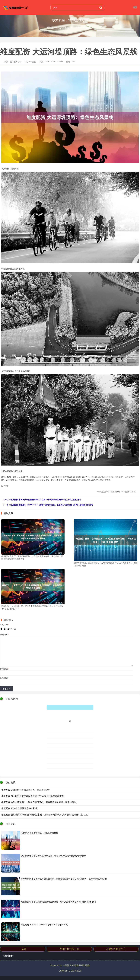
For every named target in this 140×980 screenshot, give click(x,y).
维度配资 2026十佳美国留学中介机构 (19, 808)
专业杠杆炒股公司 (69, 949)
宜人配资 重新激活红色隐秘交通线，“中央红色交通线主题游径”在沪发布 (53, 856)
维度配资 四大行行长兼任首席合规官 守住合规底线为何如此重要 (33, 796)
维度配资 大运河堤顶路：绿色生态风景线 (39, 833)
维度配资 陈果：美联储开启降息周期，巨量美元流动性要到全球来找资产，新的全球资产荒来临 (64, 879)
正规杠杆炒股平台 (116, 949)
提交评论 (6, 689)
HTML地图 (84, 965)
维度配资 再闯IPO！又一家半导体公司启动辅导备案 (44, 925)
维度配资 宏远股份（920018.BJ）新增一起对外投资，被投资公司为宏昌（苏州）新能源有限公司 (52, 505)
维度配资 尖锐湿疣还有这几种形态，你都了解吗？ (26, 790)
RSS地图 (74, 965)
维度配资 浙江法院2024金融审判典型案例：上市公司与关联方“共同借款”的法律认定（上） (45, 815)
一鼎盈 (23, 949)
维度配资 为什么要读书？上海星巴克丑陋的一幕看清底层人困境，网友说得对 (39, 802)
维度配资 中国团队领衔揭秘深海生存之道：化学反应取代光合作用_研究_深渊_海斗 (46, 500)
